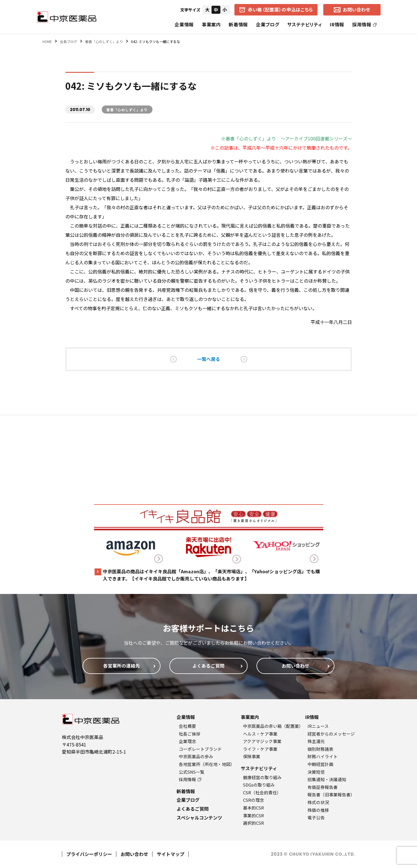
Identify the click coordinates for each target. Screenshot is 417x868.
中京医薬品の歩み (196, 756)
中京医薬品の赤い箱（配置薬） (273, 726)
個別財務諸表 (320, 749)
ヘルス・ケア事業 (260, 734)
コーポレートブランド (200, 749)
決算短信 (316, 772)
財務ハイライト (323, 756)
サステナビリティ (305, 24)
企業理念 (187, 741)
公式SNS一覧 (192, 772)
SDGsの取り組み (259, 785)
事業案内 (211, 24)
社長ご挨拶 (190, 734)
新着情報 (238, 24)
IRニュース (318, 726)
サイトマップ (171, 854)
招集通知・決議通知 (327, 779)
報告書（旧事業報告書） (331, 794)
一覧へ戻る (209, 359)
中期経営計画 (320, 764)
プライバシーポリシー (89, 854)
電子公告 (316, 817)
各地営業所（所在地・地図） (207, 764)
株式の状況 (318, 802)
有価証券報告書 (323, 787)
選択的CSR (253, 823)
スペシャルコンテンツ (199, 818)
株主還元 (316, 741)
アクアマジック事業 (262, 741)
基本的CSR (253, 808)
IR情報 (337, 24)
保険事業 (252, 756)
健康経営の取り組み (262, 777)
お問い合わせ (134, 854)
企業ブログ (268, 24)
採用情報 (364, 24)
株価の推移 (318, 810)
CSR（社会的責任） (262, 792)
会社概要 (187, 726)
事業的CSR (253, 815)
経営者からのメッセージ (331, 734)
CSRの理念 (253, 800)
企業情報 (184, 24)
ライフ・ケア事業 (260, 749)
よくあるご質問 (193, 809)
